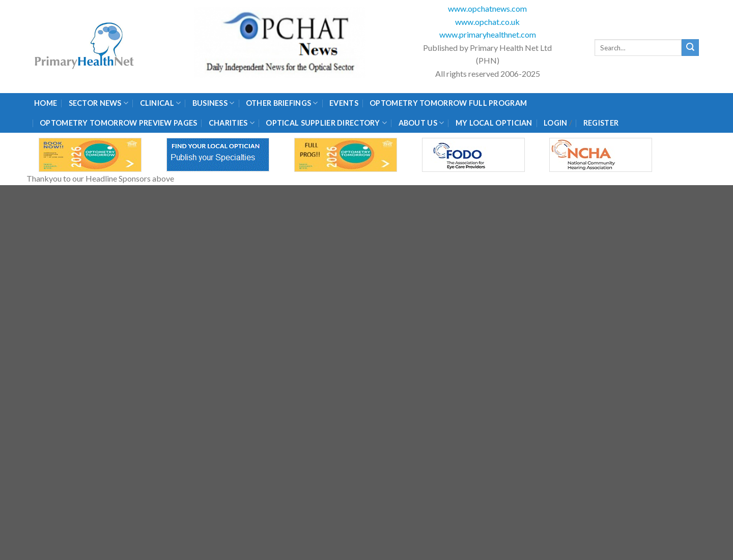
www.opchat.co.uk (487, 22)
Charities (232, 123)
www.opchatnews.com (487, 8)
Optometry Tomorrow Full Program (448, 103)
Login (555, 123)
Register (601, 123)
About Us (421, 123)
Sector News (99, 103)
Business (214, 103)
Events (344, 103)
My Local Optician (494, 123)
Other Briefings (282, 103)
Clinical (161, 103)
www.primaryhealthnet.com (488, 34)
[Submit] (690, 48)
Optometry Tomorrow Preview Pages (118, 123)
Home (46, 103)
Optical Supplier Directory (326, 123)
